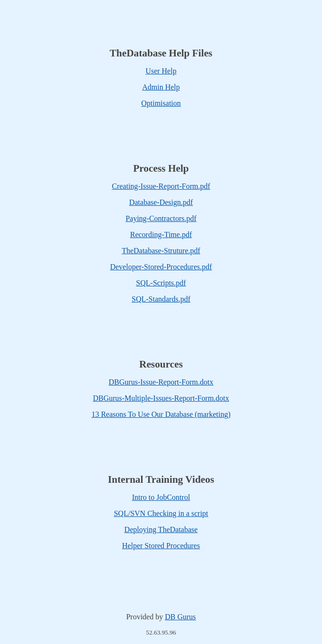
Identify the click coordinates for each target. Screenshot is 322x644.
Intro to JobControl (161, 497)
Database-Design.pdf (161, 202)
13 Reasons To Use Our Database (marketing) (161, 414)
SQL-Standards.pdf (161, 299)
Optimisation (161, 103)
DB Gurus (180, 617)
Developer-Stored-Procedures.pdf (161, 267)
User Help (161, 71)
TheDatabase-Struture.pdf (161, 251)
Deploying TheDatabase (161, 529)
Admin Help (161, 87)
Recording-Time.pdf (161, 235)
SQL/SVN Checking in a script (161, 513)
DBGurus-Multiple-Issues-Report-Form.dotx (161, 398)
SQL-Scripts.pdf (161, 283)
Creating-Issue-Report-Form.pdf (161, 186)
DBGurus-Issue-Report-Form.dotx (161, 382)
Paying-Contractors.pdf (161, 218)
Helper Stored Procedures (161, 546)
